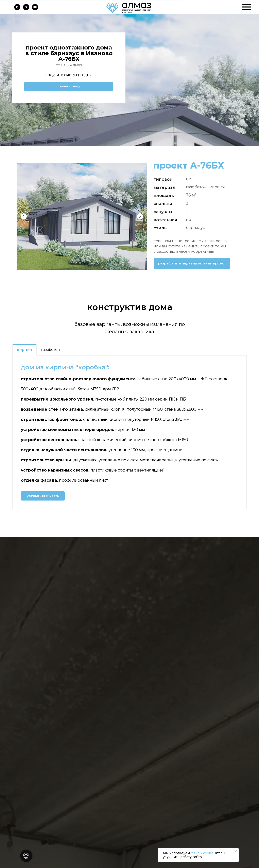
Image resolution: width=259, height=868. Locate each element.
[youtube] (35, 9)
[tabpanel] (129, 432)
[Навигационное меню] (247, 7)
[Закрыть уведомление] (236, 851)
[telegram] (26, 9)
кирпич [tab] (24, 350)
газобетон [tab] (50, 350)
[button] (69, 86)
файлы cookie (202, 853)
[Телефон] (17, 9)
